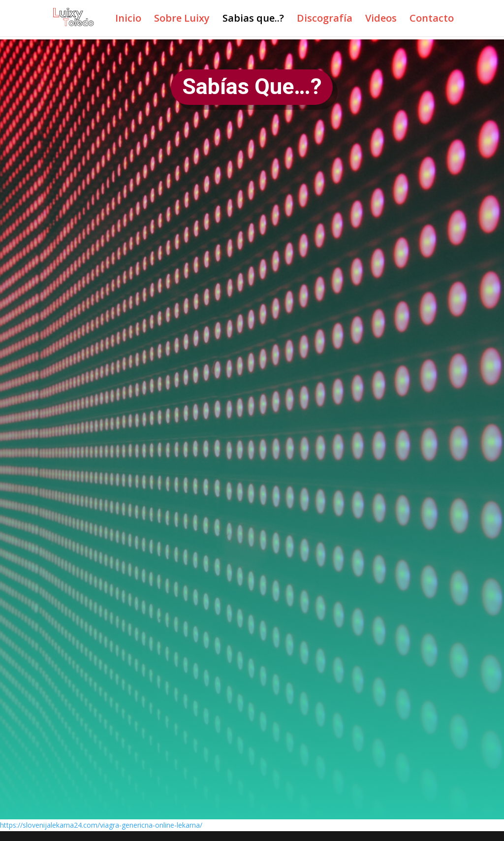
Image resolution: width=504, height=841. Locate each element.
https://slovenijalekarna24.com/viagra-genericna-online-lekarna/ (101, 825)
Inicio (128, 20)
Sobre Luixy (182, 20)
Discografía (325, 20)
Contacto (432, 20)
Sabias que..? (253, 20)
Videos (381, 20)
